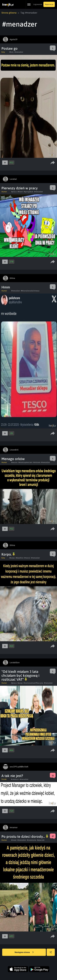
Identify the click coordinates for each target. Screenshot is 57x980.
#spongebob (28, 192)
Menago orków (13, 459)
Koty (3, 52)
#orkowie (37, 462)
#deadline (20, 558)
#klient (20, 192)
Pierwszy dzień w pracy (20, 188)
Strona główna (9, 13)
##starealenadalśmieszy (30, 291)
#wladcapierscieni (25, 462)
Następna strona (24, 952)
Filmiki (4, 779)
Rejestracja (49, 4)
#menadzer (19, 52)
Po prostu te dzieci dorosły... (25, 837)
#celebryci (15, 779)
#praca (14, 192)
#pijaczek (41, 840)
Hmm (6, 287)
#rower (14, 840)
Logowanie (38, 4)
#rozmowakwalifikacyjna (33, 683)
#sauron (14, 462)
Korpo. (8, 554)
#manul (27, 558)
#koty (11, 52)
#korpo (12, 558)
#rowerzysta (32, 840)
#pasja (20, 683)
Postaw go (9, 48)
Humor (4, 192)
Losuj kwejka (52, 954)
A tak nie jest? (12, 776)
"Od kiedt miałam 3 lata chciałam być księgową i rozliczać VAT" (20, 675)
